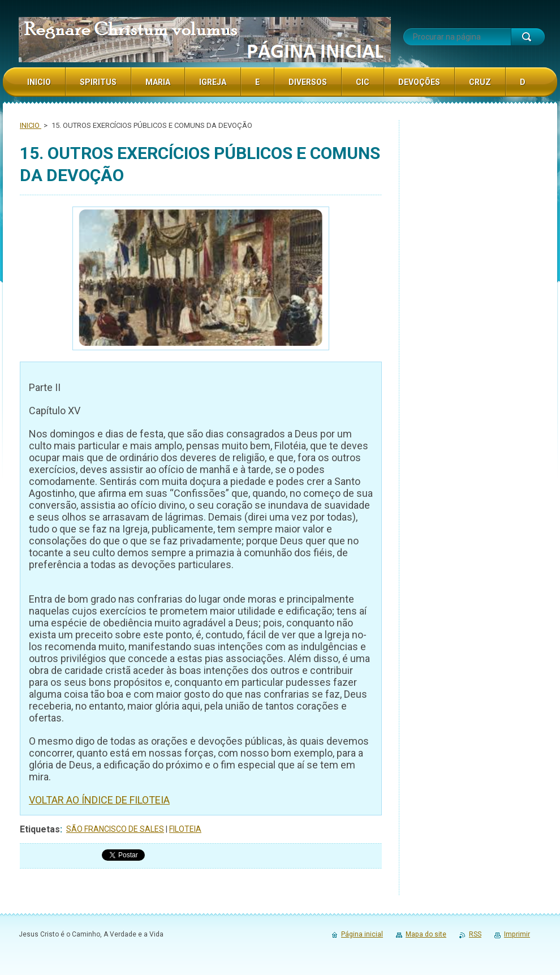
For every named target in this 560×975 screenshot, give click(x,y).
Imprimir (517, 934)
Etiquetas (40, 829)
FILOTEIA (185, 829)
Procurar (528, 37)
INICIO (31, 125)
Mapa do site (426, 934)
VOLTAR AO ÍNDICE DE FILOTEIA (99, 800)
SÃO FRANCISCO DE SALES (115, 829)
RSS (475, 934)
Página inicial (362, 934)
